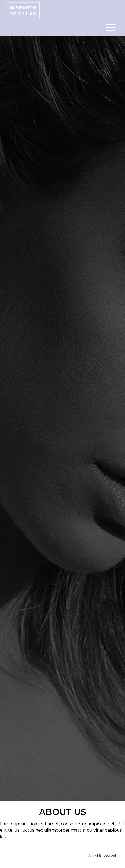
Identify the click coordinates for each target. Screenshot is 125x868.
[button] (111, 27)
